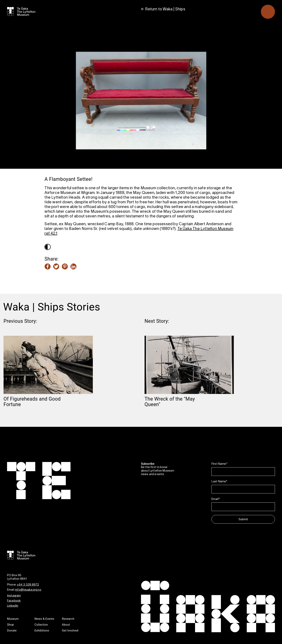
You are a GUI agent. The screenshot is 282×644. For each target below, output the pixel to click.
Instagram (14, 596)
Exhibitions (42, 631)
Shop (10, 625)
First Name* (219, 464)
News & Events (44, 619)
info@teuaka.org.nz (28, 590)
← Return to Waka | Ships (163, 9)
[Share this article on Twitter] (56, 267)
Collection (41, 625)
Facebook (14, 601)
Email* (216, 499)
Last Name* (219, 482)
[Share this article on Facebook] (48, 267)
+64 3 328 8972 (28, 585)
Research (68, 619)
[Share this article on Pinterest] (65, 267)
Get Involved (70, 631)
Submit (243, 519)
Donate (12, 631)
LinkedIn (13, 606)
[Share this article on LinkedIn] (73, 267)
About (66, 625)
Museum (13, 619)
